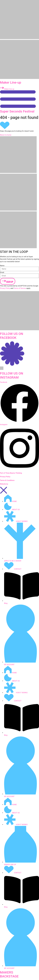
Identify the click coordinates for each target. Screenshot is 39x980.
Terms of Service (20, 288)
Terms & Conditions (7, 480)
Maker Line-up (11, 82)
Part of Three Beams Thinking (11, 473)
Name (2, 266)
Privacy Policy (5, 288)
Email (2, 272)
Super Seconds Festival (17, 111)
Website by (4, 484)
